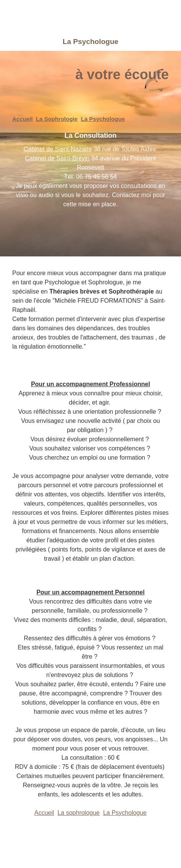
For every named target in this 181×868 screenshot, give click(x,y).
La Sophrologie (57, 119)
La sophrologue (78, 813)
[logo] (69, 16)
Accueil (22, 119)
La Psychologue (103, 119)
